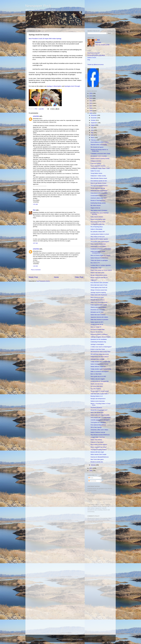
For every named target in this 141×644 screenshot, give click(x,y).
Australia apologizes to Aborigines (100, 420)
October (93, 120)
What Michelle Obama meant (99, 178)
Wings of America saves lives (99, 290)
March (93, 138)
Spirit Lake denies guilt (97, 412)
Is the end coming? (96, 163)
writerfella (36, 116)
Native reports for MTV (97, 322)
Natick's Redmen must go (98, 432)
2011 (91, 106)
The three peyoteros (96, 408)
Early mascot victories (97, 217)
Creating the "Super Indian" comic (100, 168)
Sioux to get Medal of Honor (98, 183)
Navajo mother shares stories (99, 275)
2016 (91, 93)
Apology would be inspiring (98, 292)
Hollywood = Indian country (98, 176)
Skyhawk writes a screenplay (99, 145)
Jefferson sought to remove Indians (101, 337)
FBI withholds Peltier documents (100, 354)
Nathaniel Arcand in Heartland (99, 334)
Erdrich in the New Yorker (98, 349)
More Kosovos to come (97, 297)
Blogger (81, 639)
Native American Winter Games (99, 364)
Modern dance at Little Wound (99, 278)
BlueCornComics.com (94, 53)
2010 (91, 108)
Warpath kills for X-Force (98, 300)
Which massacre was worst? (99, 447)
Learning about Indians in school (100, 234)
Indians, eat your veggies (98, 379)
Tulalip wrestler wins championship (100, 362)
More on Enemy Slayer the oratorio (100, 255)
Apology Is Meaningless (54, 86)
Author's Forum (92, 57)
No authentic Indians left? (98, 232)
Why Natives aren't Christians (99, 210)
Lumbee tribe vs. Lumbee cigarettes (101, 265)
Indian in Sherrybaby (96, 229)
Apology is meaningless (97, 344)
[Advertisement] (99, 537)
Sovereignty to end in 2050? (98, 246)
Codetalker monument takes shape (100, 154)
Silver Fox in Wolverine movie (99, 302)
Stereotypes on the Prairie (98, 222)
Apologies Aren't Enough (72, 86)
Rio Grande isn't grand (97, 147)
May (92, 133)
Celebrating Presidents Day (98, 342)
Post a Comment (36, 270)
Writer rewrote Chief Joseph (98, 454)
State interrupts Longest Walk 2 (99, 394)
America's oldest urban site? (99, 198)
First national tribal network (98, 425)
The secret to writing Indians (99, 450)
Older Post (79, 277)
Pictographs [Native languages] (96, 55)
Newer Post (33, 277)
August (93, 125)
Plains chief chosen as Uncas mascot (101, 270)
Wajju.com (94, 280)
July (92, 128)
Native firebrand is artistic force (99, 258)
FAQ (89, 60)
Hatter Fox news (95, 171)
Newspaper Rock (38, 6)
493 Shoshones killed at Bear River (101, 352)
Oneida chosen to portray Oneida (100, 158)
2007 (91, 468)
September (94, 123)
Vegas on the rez (95, 208)
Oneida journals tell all (97, 325)
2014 (91, 98)
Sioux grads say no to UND (98, 376)
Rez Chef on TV (95, 263)
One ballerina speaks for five (99, 181)
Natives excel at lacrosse (98, 401)
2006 (91, 471)
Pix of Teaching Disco (97, 227)
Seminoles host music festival (99, 191)
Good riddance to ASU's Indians (100, 142)
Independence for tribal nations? (100, 357)
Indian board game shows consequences (98, 252)
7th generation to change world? (100, 391)
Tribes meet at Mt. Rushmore (99, 295)
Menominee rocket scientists (99, 156)
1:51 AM (35, 204)
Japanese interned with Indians (99, 317)
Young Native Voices (96, 173)
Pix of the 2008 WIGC (97, 386)
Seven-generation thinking (98, 166)
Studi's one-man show (97, 384)
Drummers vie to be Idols (98, 310)
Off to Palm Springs (96, 427)
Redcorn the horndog (97, 332)
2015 (91, 96)
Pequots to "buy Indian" (97, 442)
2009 (91, 111)
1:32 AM (35, 266)
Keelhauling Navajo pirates (98, 203)
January (93, 465)
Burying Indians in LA (97, 396)
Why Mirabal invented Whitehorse (100, 435)
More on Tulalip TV (96, 327)
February (94, 140)
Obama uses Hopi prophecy (98, 307)
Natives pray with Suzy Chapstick (100, 415)
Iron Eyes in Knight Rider (98, 330)
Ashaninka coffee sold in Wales (99, 430)
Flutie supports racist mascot (99, 305)
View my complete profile (102, 45)
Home (56, 277)
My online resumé (96, 205)
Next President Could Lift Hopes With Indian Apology (45, 39)
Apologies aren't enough (97, 359)
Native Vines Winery (96, 440)
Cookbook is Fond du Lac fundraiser (101, 249)
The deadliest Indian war (97, 224)
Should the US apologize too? (99, 410)
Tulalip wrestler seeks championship (101, 369)
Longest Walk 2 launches (98, 437)
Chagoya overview (96, 161)
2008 (91, 113)
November (94, 118)
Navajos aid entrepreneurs (98, 399)
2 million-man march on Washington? (101, 347)
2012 (91, 103)
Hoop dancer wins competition (99, 193)
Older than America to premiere (99, 320)
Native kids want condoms (98, 315)
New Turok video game (97, 459)
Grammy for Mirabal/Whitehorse (100, 457)
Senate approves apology (98, 188)
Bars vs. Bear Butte (96, 374)
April (92, 135)
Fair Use (90, 506)
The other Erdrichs (96, 389)
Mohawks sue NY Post (97, 312)
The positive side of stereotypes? (100, 242)
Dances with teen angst (97, 452)
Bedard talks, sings (96, 268)
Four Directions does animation (99, 283)
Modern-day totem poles (97, 273)
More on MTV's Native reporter (99, 239)
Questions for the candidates (99, 339)
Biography (98, 42)
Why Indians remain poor (98, 237)
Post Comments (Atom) (43, 281)
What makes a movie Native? (99, 445)
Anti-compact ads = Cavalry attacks (101, 417)
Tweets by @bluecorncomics (96, 65)
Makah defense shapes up (98, 366)
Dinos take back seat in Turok (99, 285)
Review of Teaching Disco (98, 200)
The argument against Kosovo (99, 186)
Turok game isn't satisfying (98, 422)
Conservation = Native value (99, 196)
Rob (36, 109)
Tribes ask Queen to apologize (99, 260)
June (93, 130)
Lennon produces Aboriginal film (100, 381)
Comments (92, 481)
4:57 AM (35, 243)
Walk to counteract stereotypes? (100, 371)
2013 (91, 101)
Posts (91, 478)
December (94, 115)
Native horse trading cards (98, 219)
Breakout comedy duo (97, 462)
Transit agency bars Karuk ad (99, 287)
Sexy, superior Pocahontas (98, 244)
